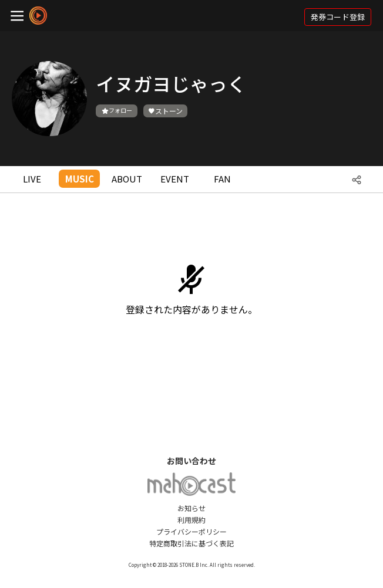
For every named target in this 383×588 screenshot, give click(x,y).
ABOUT (127, 179)
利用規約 (192, 520)
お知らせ (192, 508)
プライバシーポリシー (192, 531)
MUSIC (80, 179)
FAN (222, 179)
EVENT (175, 179)
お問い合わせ (192, 461)
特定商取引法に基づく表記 (192, 543)
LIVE (32, 179)
